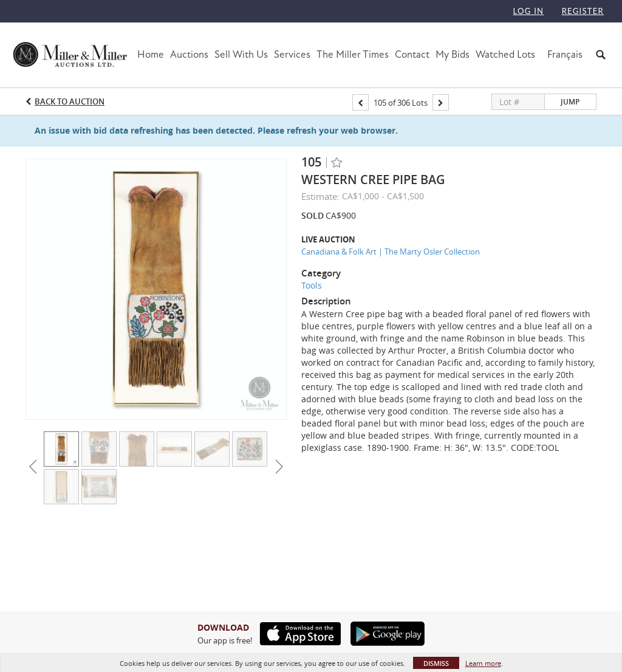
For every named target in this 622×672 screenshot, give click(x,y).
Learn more (483, 663)
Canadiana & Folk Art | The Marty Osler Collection (391, 252)
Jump (570, 102)
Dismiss (436, 663)
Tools (312, 285)
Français (565, 54)
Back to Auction (70, 101)
